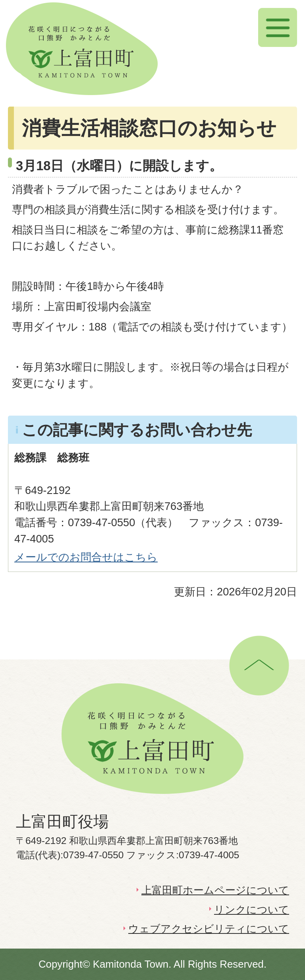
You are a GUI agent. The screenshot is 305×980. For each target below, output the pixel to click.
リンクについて (252, 910)
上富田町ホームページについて (215, 890)
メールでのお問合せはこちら (86, 557)
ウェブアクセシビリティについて (209, 929)
